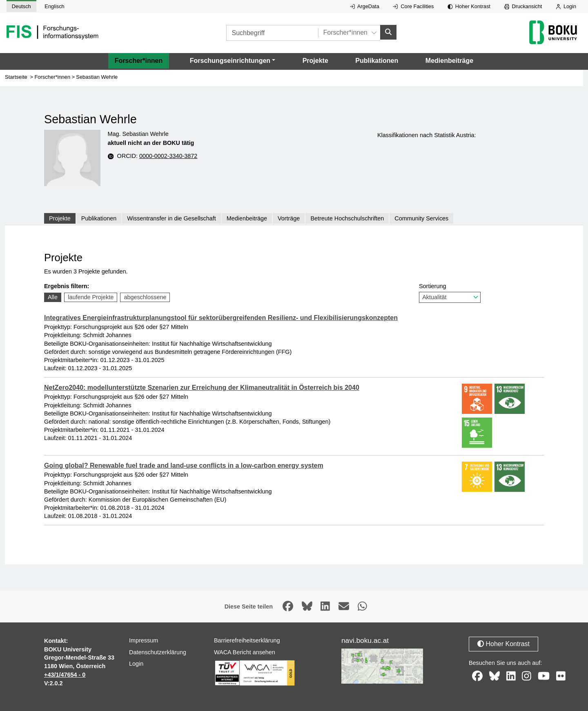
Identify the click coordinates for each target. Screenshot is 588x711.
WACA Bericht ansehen (245, 652)
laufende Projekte (91, 297)
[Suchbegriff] (272, 33)
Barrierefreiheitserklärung (247, 640)
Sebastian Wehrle (97, 77)
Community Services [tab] (421, 218)
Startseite (16, 77)
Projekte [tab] (60, 218)
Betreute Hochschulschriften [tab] (347, 218)
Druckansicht (523, 6)
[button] (233, 61)
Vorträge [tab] (289, 218)
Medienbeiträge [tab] (247, 218)
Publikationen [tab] (99, 218)
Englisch (54, 6)
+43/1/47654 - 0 (65, 675)
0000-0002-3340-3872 (168, 156)
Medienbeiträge (449, 61)
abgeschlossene (145, 297)
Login (566, 6)
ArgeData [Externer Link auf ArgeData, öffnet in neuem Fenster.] (365, 6)
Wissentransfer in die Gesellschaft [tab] (171, 218)
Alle (53, 297)
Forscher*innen (139, 61)
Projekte (315, 61)
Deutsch (21, 6)
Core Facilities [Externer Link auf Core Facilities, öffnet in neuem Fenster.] (413, 6)
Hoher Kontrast (469, 6)
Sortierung (450, 293)
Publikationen (377, 61)
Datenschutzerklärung (158, 652)
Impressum (144, 640)
